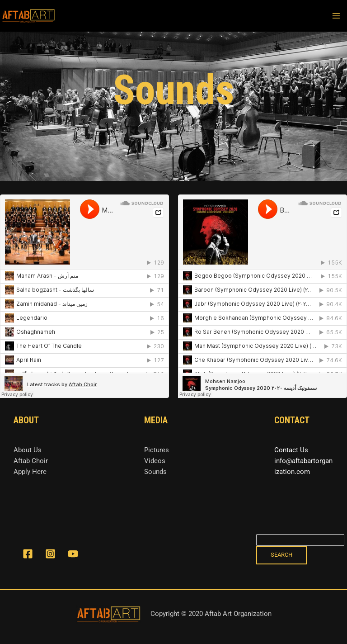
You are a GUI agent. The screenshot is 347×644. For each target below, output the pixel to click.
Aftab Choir (31, 461)
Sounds (155, 472)
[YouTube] (73, 554)
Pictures (157, 450)
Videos (155, 461)
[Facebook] (28, 554)
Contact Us (291, 450)
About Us (28, 450)
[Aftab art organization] (28, 16)
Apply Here (30, 472)
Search (281, 555)
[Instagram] (50, 554)
